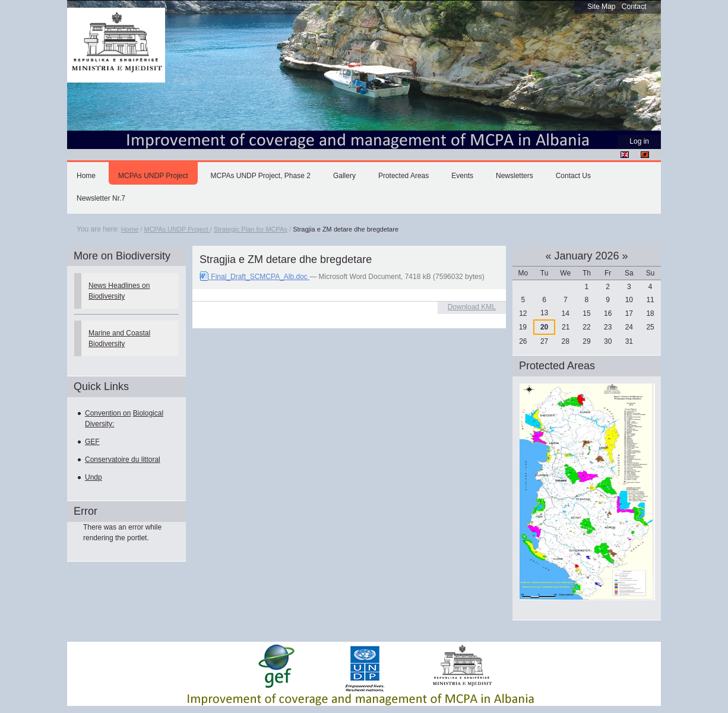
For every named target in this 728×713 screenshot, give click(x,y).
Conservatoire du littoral (123, 460)
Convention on (108, 413)
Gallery (344, 176)
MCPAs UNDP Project (153, 176)
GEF (92, 442)
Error (86, 511)
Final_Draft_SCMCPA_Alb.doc (254, 277)
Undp (94, 477)
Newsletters (515, 176)
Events (462, 176)
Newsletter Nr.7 (101, 198)
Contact (634, 7)
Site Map (601, 7)
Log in (639, 141)
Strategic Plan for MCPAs (251, 229)
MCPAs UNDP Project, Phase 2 (261, 176)
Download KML (472, 307)
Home (86, 176)
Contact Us (573, 176)
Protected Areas (403, 176)
